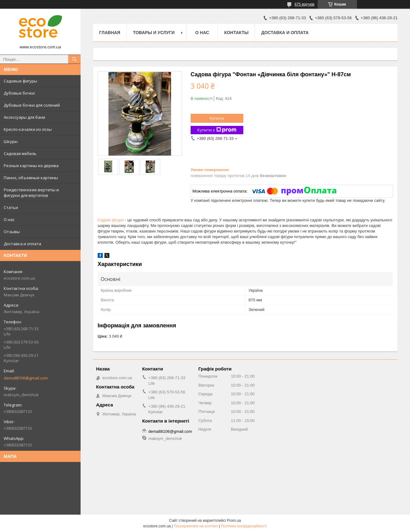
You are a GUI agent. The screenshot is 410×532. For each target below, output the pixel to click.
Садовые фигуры (20, 81)
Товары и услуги (154, 33)
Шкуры (11, 141)
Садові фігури (111, 220)
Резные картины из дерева (31, 166)
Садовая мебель (20, 153)
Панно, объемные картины (31, 178)
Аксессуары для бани (24, 117)
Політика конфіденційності (244, 526)
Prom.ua (234, 521)
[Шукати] (74, 59)
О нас (9, 219)
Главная (110, 33)
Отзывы (12, 232)
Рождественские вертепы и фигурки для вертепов (31, 193)
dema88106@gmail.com (26, 378)
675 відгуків (304, 4)
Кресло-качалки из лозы (28, 129)
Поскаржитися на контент (196, 526)
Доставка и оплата (22, 244)
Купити (217, 118)
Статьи (11, 207)
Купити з (217, 130)
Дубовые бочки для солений (32, 105)
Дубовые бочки (19, 93)
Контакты (236, 33)
